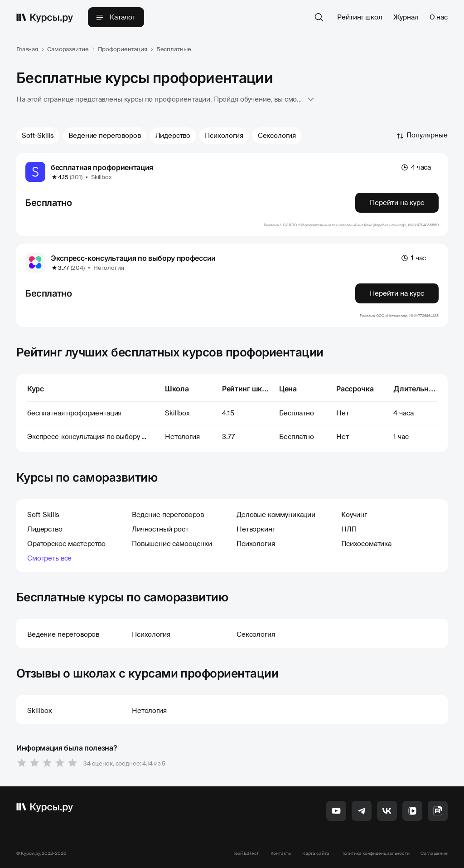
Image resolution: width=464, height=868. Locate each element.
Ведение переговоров (104, 136)
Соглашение (434, 853)
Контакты (281, 853)
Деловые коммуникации (276, 515)
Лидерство (173, 136)
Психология (224, 136)
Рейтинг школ (360, 17)
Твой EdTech (246, 853)
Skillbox (101, 177)
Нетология (109, 268)
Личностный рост (160, 529)
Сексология (277, 136)
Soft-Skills (38, 136)
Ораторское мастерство (66, 544)
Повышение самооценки (172, 544)
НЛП (349, 529)
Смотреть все (49, 558)
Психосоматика (366, 544)
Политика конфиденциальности (375, 853)
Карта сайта (316, 853)
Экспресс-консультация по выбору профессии (133, 258)
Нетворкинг (256, 529)
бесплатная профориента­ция (102, 167)
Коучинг (354, 515)
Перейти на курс (397, 203)
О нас (439, 17)
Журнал (406, 17)
